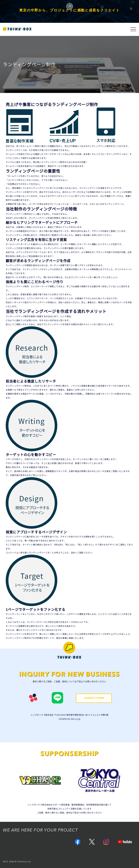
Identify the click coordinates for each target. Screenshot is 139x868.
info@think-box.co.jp (69, 719)
